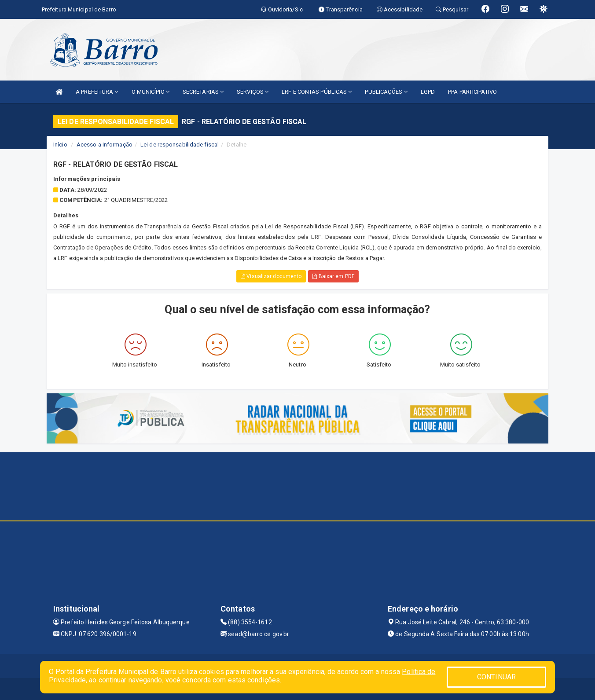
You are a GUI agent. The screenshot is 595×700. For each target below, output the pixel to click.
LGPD (428, 92)
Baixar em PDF (333, 276)
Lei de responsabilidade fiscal (180, 145)
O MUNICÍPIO (151, 92)
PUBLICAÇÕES (386, 92)
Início (60, 145)
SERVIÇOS (253, 92)
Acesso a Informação (105, 145)
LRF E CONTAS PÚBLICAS (317, 92)
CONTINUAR (496, 677)
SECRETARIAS (203, 92)
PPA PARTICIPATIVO (472, 92)
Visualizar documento (271, 276)
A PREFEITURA (97, 92)
